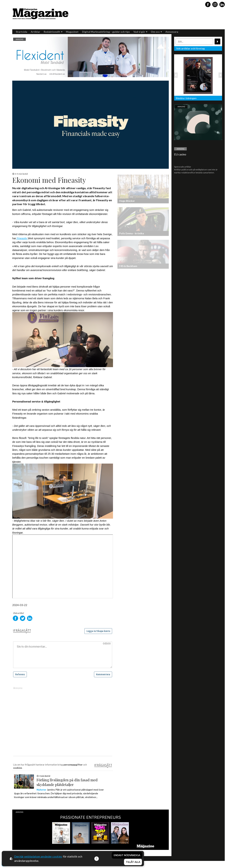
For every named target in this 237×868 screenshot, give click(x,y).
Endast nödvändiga (127, 855)
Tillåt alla (133, 862)
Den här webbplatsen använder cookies (38, 856)
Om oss (156, 32)
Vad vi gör (140, 32)
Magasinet (72, 32)
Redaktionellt (53, 32)
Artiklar (35, 32)
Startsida (21, 32)
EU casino (180, 154)
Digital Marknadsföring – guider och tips (106, 32)
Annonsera (172, 32)
